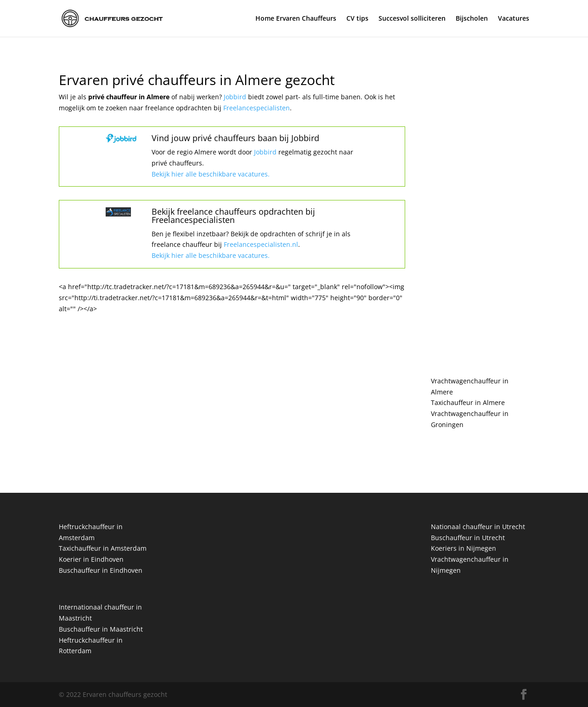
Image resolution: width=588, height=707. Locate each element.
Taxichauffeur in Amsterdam (103, 548)
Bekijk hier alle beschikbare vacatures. (211, 174)
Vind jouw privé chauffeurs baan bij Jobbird (235, 138)
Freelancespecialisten (257, 108)
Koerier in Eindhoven (91, 559)
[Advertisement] (480, 211)
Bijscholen (472, 19)
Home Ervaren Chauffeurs (296, 19)
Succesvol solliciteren (412, 19)
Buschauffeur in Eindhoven (101, 570)
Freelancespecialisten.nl (260, 244)
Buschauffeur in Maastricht (101, 629)
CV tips (357, 19)
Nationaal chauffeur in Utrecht (478, 527)
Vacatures (514, 19)
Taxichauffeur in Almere (468, 402)
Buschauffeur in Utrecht (468, 538)
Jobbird (236, 97)
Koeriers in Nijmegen (464, 548)
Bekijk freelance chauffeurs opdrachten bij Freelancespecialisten (233, 216)
